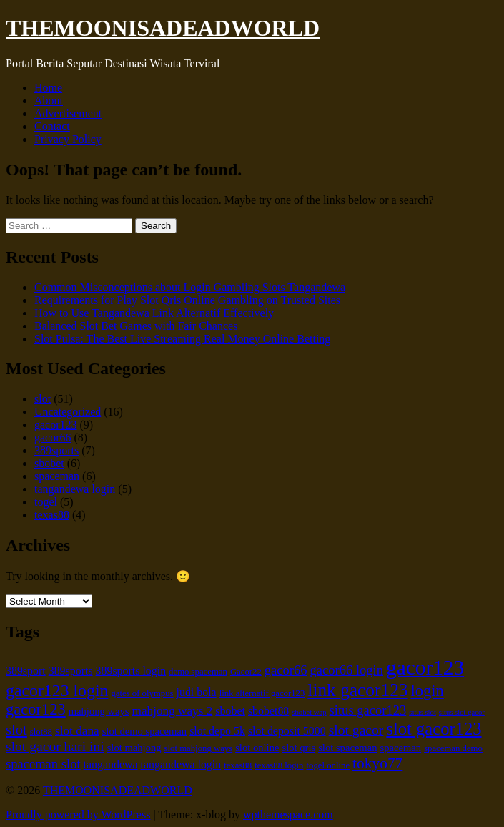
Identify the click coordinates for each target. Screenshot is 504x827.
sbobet (49, 463)
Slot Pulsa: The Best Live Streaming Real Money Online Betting (182, 339)
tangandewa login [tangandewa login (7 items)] (181, 764)
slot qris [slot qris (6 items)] (298, 748)
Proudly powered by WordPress (78, 814)
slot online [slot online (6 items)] (257, 748)
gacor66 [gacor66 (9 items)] (286, 670)
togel (46, 502)
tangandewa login (75, 489)
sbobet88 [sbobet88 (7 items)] (268, 711)
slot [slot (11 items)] (16, 730)
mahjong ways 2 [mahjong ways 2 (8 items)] (172, 711)
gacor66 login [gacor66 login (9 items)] (347, 670)
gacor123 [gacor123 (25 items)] (425, 667)
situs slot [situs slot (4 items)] (423, 712)
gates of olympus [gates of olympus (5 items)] (142, 693)
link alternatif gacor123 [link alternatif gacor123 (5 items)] (262, 693)
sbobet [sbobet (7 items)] (230, 711)
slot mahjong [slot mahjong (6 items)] (134, 748)
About (49, 101)
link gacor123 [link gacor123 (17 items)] (357, 690)
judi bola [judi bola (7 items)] (197, 692)
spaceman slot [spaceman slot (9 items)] (43, 764)
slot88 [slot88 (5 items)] (41, 732)
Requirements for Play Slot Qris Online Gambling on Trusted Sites (187, 300)
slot (43, 399)
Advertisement (68, 113)
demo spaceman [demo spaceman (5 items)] (198, 672)
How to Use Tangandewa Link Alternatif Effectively (154, 313)
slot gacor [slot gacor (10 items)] (356, 730)
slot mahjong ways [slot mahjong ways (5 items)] (199, 748)
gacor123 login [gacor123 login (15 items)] (57, 690)
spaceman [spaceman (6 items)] (401, 748)
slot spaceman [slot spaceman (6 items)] (347, 748)
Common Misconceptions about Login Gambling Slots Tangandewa (190, 287)
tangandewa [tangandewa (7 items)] (111, 764)
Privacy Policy (68, 139)
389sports (56, 450)
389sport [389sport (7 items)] (26, 671)
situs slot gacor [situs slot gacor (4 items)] (462, 712)
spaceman (57, 476)
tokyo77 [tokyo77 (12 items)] (377, 763)
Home (48, 88)
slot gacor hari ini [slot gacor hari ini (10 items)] (55, 747)
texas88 (52, 515)
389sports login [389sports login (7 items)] (131, 671)
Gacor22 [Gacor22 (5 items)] (246, 672)
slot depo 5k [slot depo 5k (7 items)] (217, 731)
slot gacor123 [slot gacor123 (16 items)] (434, 729)
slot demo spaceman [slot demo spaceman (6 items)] (144, 731)
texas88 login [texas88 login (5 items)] (279, 765)
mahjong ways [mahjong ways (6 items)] (99, 711)
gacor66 (53, 437)
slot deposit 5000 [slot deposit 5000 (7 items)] (287, 731)
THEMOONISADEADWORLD (163, 28)
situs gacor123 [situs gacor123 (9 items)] (368, 710)
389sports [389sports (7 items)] (71, 671)
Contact (52, 126)
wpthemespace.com (288, 814)
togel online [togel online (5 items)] (328, 765)
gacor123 (56, 425)
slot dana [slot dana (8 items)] (77, 731)
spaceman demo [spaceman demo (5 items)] (453, 748)
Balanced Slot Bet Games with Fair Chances (136, 326)
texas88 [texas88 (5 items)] (238, 765)
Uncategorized (68, 412)
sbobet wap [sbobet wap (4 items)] (309, 712)
